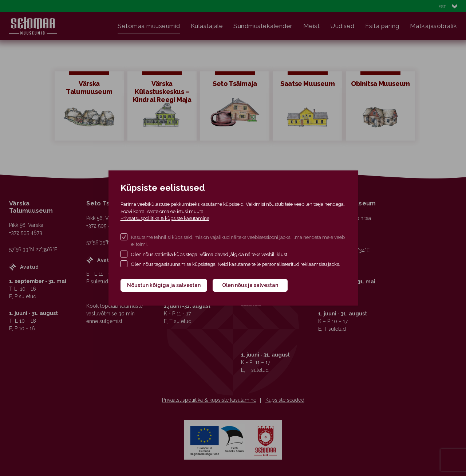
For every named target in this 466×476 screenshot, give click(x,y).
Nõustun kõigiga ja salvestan (164, 285)
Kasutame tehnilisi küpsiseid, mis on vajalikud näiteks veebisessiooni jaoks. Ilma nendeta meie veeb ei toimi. (238, 241)
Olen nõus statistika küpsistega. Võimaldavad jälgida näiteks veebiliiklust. (210, 254)
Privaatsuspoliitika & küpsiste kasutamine (165, 218)
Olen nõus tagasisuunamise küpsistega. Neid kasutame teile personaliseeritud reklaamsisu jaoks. (236, 264)
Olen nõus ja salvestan (250, 285)
